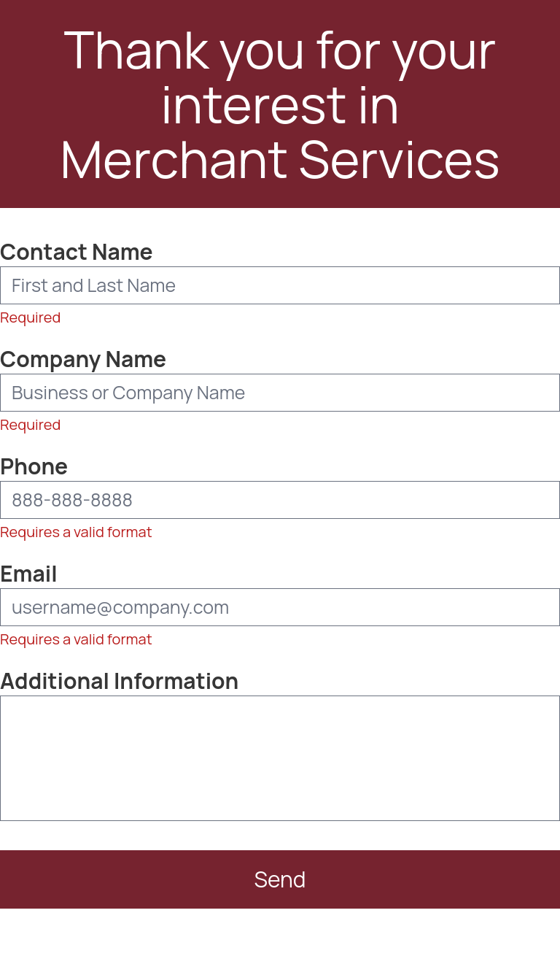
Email (29, 574)
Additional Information (119, 681)
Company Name (83, 359)
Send (277, 878)
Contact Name (77, 252)
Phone (34, 466)
